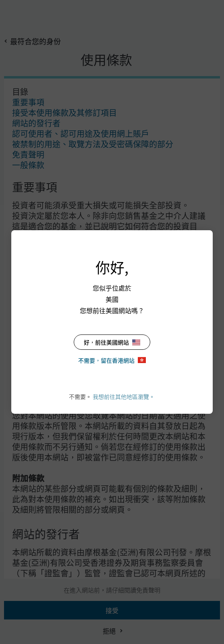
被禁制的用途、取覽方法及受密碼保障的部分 (93, 144)
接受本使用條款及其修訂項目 (64, 112)
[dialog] (112, 322)
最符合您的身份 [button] (35, 41)
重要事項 (28, 102)
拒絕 (109, 631)
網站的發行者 (36, 123)
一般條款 (28, 165)
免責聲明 (28, 154)
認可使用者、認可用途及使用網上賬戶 (81, 133)
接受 (112, 610)
